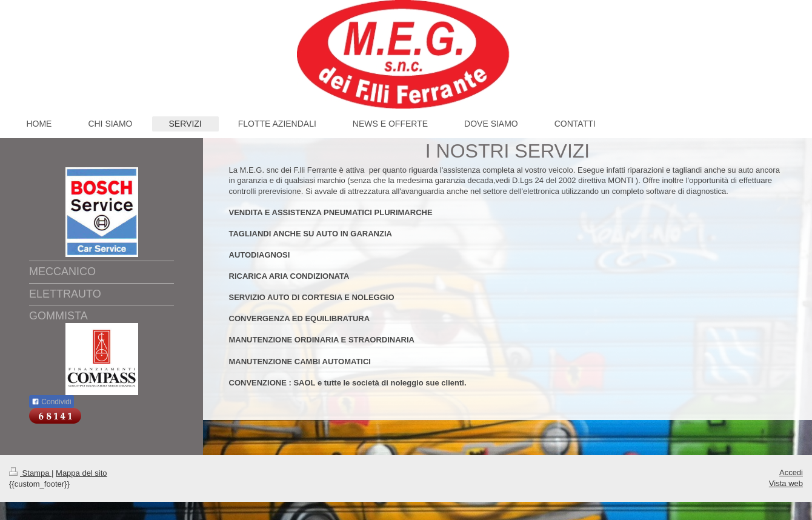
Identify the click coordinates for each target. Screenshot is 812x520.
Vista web (786, 483)
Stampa (30, 473)
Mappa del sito (82, 473)
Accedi (791, 472)
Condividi (52, 402)
